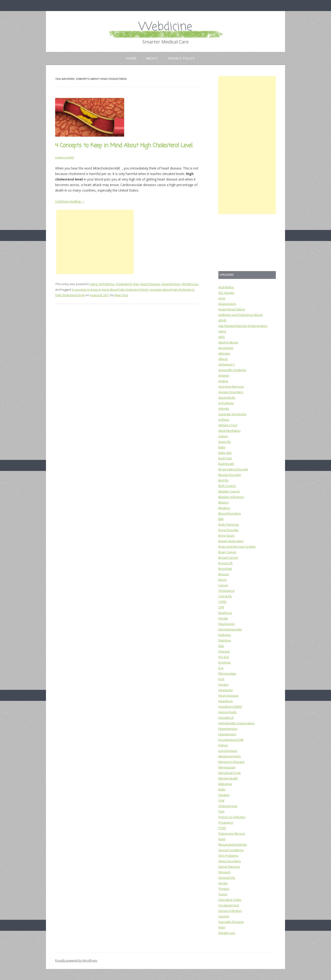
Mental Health (228, 778)
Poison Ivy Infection (232, 817)
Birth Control (227, 486)
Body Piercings (229, 524)
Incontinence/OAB (231, 740)
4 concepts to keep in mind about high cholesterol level (110, 289)
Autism (223, 436)
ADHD (222, 320)
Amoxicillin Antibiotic (232, 370)
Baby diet (225, 453)
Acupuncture (227, 304)
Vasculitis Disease (231, 922)
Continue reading (70, 201)
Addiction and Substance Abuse (241, 315)
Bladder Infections (231, 497)
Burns (223, 580)
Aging (94, 284)
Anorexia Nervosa (231, 387)
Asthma (224, 420)
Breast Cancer (228, 558)
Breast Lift (225, 563)
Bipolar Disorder (230, 475)
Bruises (224, 574)
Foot (221, 679)
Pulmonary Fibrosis (232, 834)
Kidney (223, 745)
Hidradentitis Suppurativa (236, 723)
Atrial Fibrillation (229, 431)
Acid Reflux (226, 287)
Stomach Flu (227, 878)
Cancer (223, 585)
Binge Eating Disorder (233, 469)
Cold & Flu (225, 596)
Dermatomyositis (230, 629)
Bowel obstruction (231, 541)
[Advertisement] (95, 242)
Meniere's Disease (231, 762)
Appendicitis (227, 398)
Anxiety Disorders (231, 392)
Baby (222, 447)
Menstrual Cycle (230, 773)
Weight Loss (190, 284)
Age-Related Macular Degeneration (243, 326)
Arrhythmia (107, 284)
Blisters (224, 502)
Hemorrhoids (228, 712)
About (152, 58)
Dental (223, 618)
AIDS (222, 337)
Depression (227, 624)
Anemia (224, 375)
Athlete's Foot (228, 425)
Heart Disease (150, 284)
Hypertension (171, 284)
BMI (221, 519)
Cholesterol (124, 284)
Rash (222, 839)
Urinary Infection (230, 911)
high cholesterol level (70, 295)
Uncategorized (229, 905)
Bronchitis (225, 569)
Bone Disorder (228, 530)
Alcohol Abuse (228, 342)
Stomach (224, 872)
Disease (224, 651)
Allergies (224, 353)
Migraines (225, 784)
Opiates (224, 795)
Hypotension (227, 734)
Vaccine (224, 916)
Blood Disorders (230, 513)
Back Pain (225, 458)
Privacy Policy (181, 58)
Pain (221, 811)
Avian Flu (225, 442)
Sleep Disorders (230, 861)
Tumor (223, 894)
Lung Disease (228, 751)
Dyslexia (224, 662)
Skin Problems (228, 856)
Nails (222, 789)
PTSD (222, 828)
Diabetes (225, 635)
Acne (222, 298)
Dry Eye (224, 657)
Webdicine (165, 27)
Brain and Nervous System (237, 547)
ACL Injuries (226, 293)
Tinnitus (224, 889)
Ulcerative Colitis (230, 900)
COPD (222, 602)
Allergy (223, 359)
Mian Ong (121, 295)
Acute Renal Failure (232, 309)
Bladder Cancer (229, 491)
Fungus (223, 685)
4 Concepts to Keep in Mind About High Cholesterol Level (124, 146)
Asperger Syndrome (232, 414)
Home (131, 58)
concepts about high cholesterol (172, 289)
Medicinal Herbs (230, 756)
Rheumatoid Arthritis (233, 845)
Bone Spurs (227, 536)
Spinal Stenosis (229, 867)
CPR (221, 607)
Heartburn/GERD (230, 707)
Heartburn (226, 701)
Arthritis (224, 409)
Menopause (227, 767)
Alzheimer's (227, 364)
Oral (221, 800)
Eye (221, 668)
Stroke (223, 883)
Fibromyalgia (227, 673)
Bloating (224, 508)
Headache (226, 690)
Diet (136, 284)
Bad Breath (226, 464)
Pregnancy (226, 822)
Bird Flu (223, 480)
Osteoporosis (228, 806)
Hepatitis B (226, 718)
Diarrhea (225, 640)
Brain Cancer (227, 552)
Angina (223, 381)
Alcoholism (226, 348)
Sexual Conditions (231, 850)
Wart (222, 927)
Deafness (225, 613)
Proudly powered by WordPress (76, 961)
